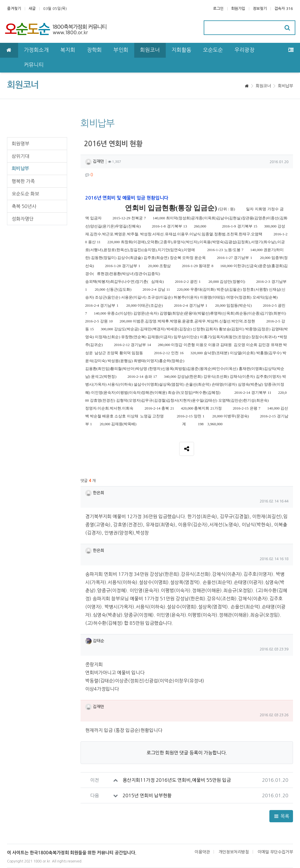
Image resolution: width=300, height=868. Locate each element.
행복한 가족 (23, 181)
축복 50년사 (24, 206)
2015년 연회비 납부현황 (147, 795)
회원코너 (263, 86)
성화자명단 (23, 219)
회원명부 (20, 144)
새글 (32, 9)
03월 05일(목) (55, 9)
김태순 (95, 641)
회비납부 (285, 86)
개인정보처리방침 (234, 852)
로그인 (218, 9)
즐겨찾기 (14, 9)
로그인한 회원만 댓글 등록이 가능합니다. (187, 753)
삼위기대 (20, 156)
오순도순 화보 (25, 194)
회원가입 (238, 9)
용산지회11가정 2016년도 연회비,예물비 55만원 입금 (177, 780)
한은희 (95, 493)
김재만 (95, 161)
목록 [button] (281, 816)
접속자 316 (284, 9)
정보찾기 (260, 9)
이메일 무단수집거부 (275, 852)
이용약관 (202, 852)
